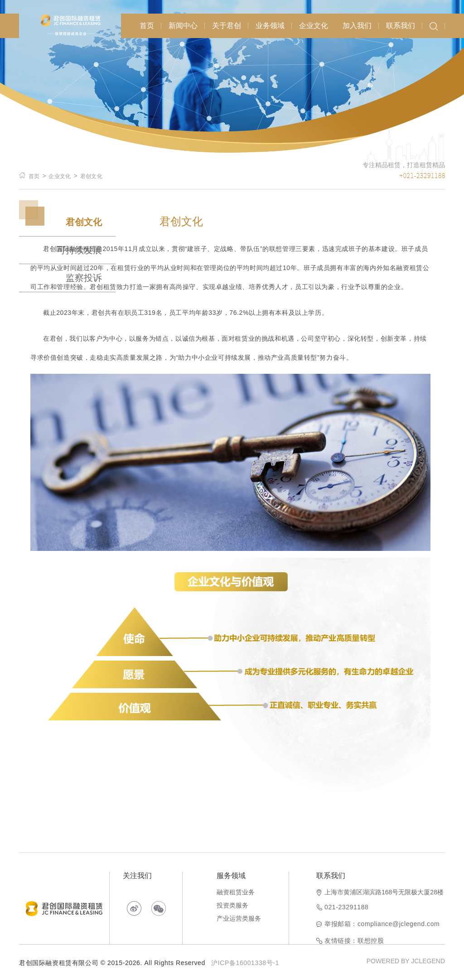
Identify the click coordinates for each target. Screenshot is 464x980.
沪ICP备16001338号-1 (245, 963)
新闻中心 (183, 26)
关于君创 (227, 26)
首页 (147, 26)
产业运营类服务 (239, 918)
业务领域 (270, 26)
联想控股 (371, 941)
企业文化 (314, 26)
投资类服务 (232, 905)
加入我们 (357, 26)
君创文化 (91, 176)
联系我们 (401, 26)
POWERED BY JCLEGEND (406, 961)
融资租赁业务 (236, 892)
